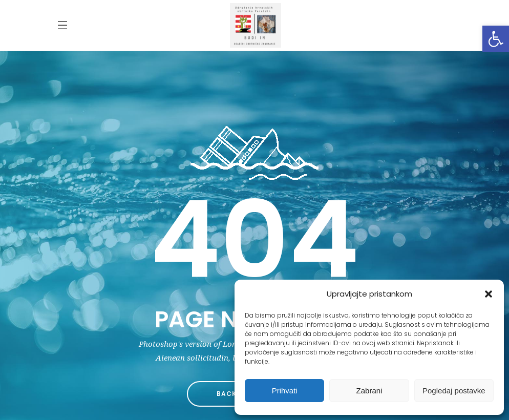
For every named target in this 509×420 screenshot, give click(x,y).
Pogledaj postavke (454, 391)
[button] (496, 39)
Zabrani (369, 391)
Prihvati (285, 391)
